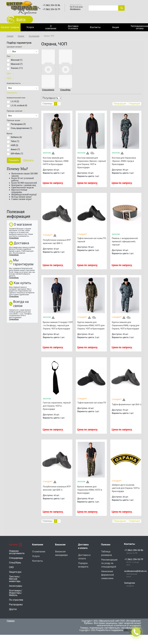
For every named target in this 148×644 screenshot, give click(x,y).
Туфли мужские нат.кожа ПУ (92, 403)
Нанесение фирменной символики (107, 575)
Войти (21, 19)
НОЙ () (15, 145)
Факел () (15, 149)
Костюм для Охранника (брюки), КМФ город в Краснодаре (124, 161)
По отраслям (16, 600)
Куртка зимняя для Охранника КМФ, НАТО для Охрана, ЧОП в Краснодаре (91, 325)
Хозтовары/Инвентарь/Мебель (16, 593)
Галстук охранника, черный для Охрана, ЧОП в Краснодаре (57, 406)
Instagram (130, 583)
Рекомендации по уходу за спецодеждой (109, 563)
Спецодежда (48, 90)
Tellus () (15, 141)
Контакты (95, 27)
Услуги (30, 27)
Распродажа (16, 605)
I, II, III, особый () (19, 105)
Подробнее (14, 238)
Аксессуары (16, 586)
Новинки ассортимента (17, 552)
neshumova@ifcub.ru (135, 571)
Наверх (11, 621)
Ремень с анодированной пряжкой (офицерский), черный (125, 241)
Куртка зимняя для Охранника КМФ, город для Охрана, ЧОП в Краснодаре (126, 325)
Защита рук (15, 572)
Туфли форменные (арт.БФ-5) (127, 404)
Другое (13, 609)
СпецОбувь (15, 563)
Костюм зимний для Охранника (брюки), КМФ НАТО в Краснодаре (56, 161)
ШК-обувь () (17, 153)
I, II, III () (15, 101)
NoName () (16, 137)
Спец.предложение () (22, 128)
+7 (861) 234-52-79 (134, 559)
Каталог (16, 545)
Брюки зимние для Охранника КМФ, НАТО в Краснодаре (90, 490)
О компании (51, 27)
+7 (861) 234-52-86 (134, 550)
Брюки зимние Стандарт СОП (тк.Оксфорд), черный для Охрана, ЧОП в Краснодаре (58, 325)
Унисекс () (17, 68)
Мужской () (17, 64)
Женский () (17, 60)
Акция (116, 27)
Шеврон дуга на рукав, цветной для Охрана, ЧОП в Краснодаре (126, 488)
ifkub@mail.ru (75, 9)
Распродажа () (18, 124)
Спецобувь (65, 90)
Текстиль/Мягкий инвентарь (15, 579)
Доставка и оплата (73, 27)
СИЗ (11, 567)
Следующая (134, 104)
